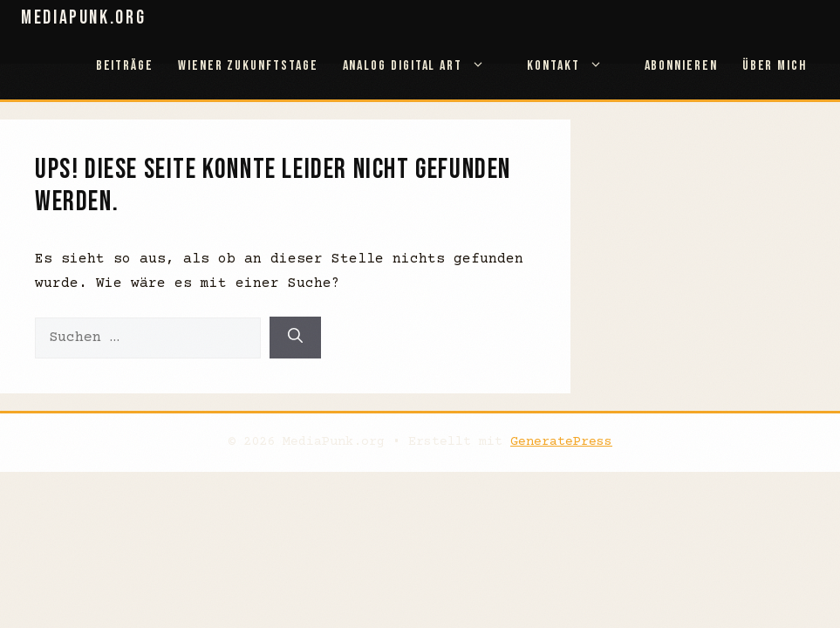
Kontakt (573, 66)
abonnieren (681, 66)
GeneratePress (561, 442)
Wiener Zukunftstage (248, 66)
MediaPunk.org (83, 18)
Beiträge (125, 66)
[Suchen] (295, 338)
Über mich (775, 66)
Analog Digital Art (423, 66)
